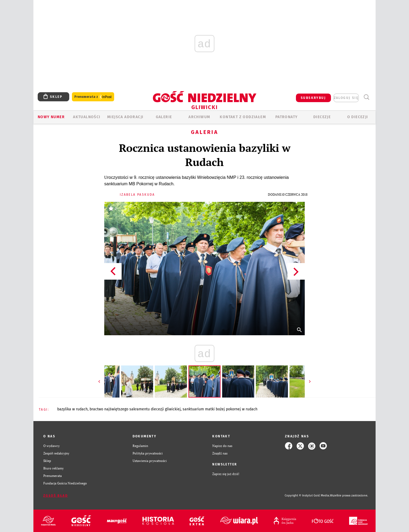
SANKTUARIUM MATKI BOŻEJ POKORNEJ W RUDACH (220, 409)
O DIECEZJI (358, 117)
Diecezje (322, 117)
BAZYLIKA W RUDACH (72, 409)
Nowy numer (51, 117)
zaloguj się (346, 98)
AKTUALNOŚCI (87, 117)
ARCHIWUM (199, 117)
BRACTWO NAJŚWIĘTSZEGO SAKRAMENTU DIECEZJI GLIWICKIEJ (135, 409)
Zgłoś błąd (56, 496)
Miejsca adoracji (125, 117)
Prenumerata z (93, 97)
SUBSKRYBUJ (313, 98)
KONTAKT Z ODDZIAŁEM (243, 117)
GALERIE (164, 117)
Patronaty (287, 117)
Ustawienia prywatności (150, 461)
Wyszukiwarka (366, 97)
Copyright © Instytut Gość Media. (307, 496)
